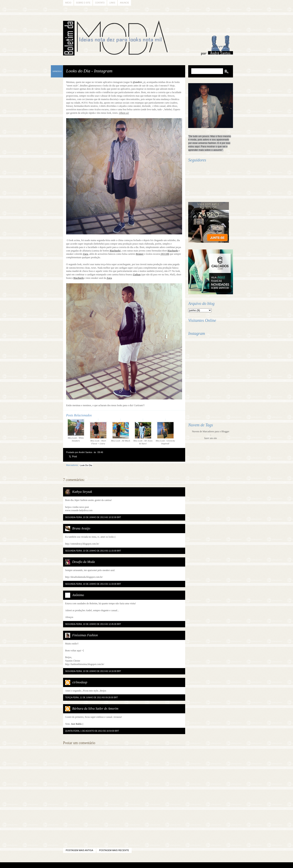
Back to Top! (170, 865)
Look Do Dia (86, 465)
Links (112, 3)
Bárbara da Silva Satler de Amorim (95, 709)
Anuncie (124, 3)
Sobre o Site (83, 3)
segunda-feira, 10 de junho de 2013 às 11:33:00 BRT (93, 584)
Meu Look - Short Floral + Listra (98, 433)
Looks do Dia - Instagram (89, 71)
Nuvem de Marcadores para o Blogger (211, 431)
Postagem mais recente (114, 850)
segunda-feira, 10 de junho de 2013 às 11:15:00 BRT (93, 551)
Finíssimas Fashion (85, 635)
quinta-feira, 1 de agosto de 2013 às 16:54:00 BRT (92, 731)
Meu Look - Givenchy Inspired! (165, 433)
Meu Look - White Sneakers (76, 430)
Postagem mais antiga (79, 850)
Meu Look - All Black (121, 432)
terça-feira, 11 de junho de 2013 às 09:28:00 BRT (91, 698)
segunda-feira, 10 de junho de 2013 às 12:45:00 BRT (93, 624)
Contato (100, 3)
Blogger (135, 865)
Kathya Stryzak (82, 492)
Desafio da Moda (84, 562)
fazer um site (211, 438)
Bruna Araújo (81, 528)
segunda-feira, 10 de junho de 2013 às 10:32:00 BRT (93, 517)
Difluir (157, 865)
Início (68, 3)
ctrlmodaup (80, 682)
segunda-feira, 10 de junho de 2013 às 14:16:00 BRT (93, 671)
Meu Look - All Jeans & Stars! (143, 433)
